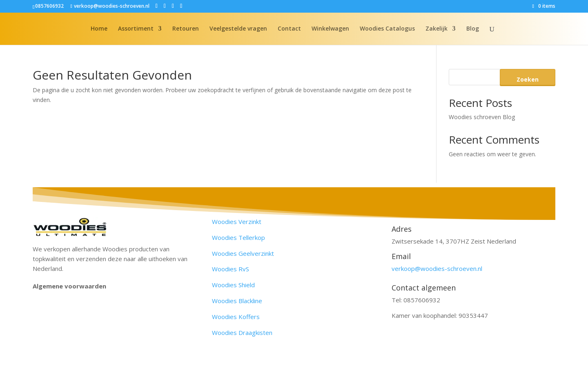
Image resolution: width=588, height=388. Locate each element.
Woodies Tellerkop (238, 237)
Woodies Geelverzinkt (243, 253)
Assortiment (136, 29)
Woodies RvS (231, 269)
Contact (289, 29)
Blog (473, 29)
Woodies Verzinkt (237, 222)
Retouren (186, 29)
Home (99, 29)
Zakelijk (437, 29)
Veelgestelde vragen (238, 29)
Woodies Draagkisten (242, 333)
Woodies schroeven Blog (482, 117)
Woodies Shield (233, 285)
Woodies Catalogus (387, 29)
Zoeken (528, 79)
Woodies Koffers (236, 317)
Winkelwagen (330, 29)
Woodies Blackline (237, 301)
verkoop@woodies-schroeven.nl (437, 268)
